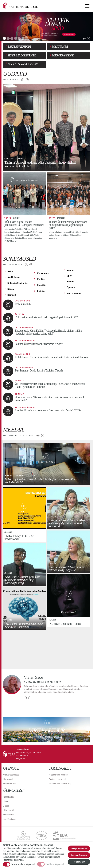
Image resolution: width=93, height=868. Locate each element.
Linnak (6, 801)
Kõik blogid (10, 435)
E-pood (6, 806)
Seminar (41, 291)
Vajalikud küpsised (55, 864)
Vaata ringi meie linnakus (46, 730)
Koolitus (41, 279)
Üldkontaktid (8, 810)
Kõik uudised (11, 80)
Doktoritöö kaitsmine (18, 283)
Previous (84, 38)
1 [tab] (4, 38)
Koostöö (41, 285)
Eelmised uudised (23, 80)
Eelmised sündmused (26, 265)
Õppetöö (71, 288)
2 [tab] (8, 38)
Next (89, 38)
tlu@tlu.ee (21, 759)
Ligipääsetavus (9, 819)
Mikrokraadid (8, 779)
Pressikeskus (9, 797)
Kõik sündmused (12, 265)
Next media (42, 435)
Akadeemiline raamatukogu (61, 784)
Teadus (70, 282)
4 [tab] (16, 38)
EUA (65, 835)
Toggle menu (87, 6)
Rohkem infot (79, 862)
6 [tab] (23, 38)
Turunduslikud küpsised (23, 864)
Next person (30, 698)
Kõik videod (27, 435)
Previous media (38, 435)
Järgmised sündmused (31, 265)
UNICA (41, 835)
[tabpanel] (46, 27)
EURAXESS (23, 835)
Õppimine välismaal (57, 779)
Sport (70, 276)
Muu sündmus (74, 293)
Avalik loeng (13, 277)
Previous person (25, 698)
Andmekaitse (9, 815)
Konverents (43, 273)
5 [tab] (19, 38)
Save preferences (79, 855)
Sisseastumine (9, 784)
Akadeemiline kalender (59, 775)
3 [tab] (12, 38)
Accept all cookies (79, 848)
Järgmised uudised (27, 80)
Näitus (11, 289)
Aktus (10, 271)
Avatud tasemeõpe (11, 775)
